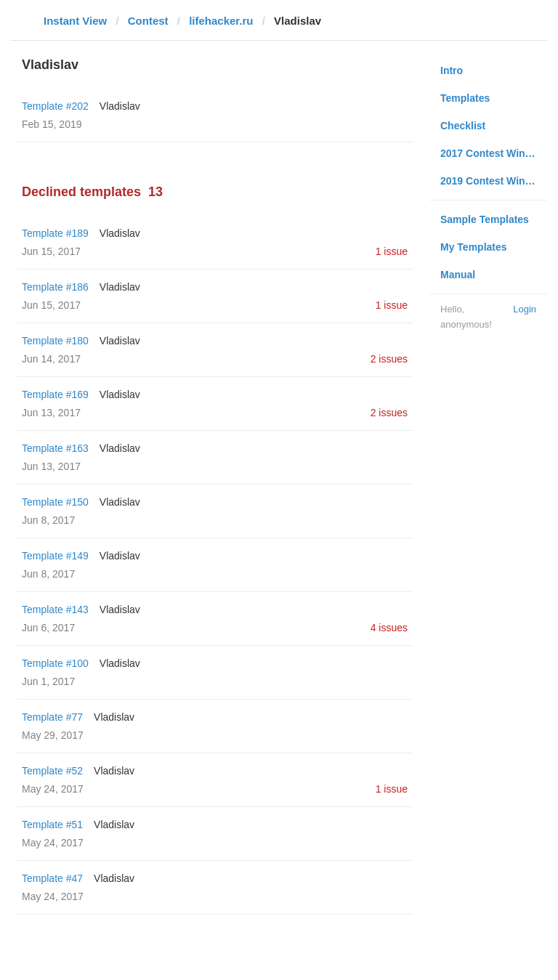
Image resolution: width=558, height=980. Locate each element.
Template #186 (55, 287)
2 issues (389, 359)
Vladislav (120, 106)
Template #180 (55, 341)
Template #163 (55, 448)
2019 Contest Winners (493, 181)
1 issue (392, 251)
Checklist (463, 126)
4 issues (389, 628)
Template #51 (52, 825)
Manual (458, 275)
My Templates (474, 247)
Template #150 (55, 502)
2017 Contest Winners (493, 153)
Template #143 (55, 610)
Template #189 (55, 233)
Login (525, 309)
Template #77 (52, 717)
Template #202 (55, 106)
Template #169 (55, 394)
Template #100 (55, 663)
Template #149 (55, 556)
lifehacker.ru (221, 21)
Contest (148, 21)
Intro (452, 70)
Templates (465, 98)
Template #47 (52, 878)
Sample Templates (485, 219)
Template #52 (52, 771)
